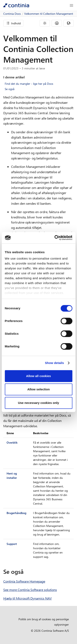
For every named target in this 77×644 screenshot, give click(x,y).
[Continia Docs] (16, 5)
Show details (55, 363)
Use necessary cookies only (38, 403)
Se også (10, 89)
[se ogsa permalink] (26, 572)
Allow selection (38, 389)
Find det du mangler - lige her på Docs (29, 84)
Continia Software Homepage (24, 581)
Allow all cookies (38, 376)
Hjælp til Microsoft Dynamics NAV (28, 598)
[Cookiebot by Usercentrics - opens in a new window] (55, 238)
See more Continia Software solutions (30, 590)
